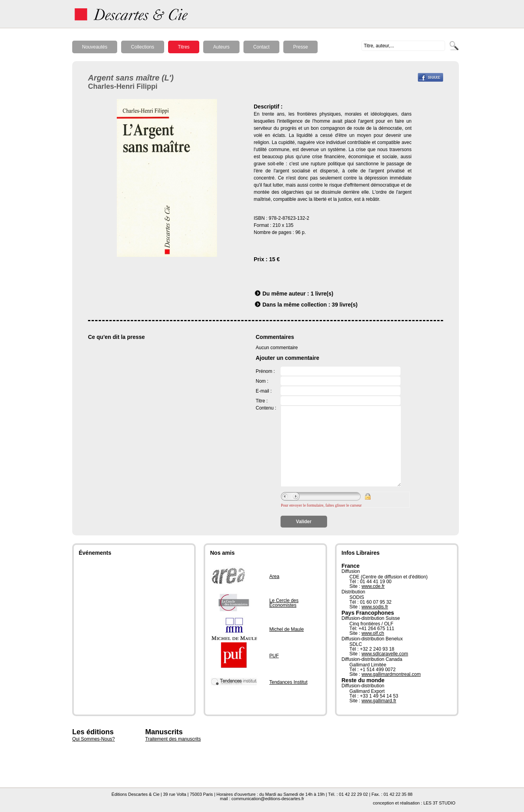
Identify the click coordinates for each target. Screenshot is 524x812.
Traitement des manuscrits (173, 739)
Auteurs (221, 47)
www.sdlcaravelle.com (385, 654)
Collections (143, 47)
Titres (184, 47)
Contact (261, 47)
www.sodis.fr (375, 607)
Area (274, 576)
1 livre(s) (322, 294)
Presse (300, 47)
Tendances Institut (289, 682)
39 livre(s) (345, 305)
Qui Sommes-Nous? (94, 739)
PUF (274, 656)
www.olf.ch (373, 633)
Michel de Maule (287, 629)
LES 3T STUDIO (439, 803)
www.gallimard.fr (379, 701)
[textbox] (403, 46)
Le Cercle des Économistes (284, 603)
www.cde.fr (373, 586)
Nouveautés (95, 47)
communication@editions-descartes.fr (268, 799)
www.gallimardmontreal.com (391, 674)
